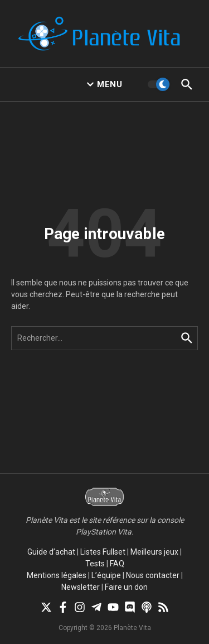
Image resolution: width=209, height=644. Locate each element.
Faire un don (126, 587)
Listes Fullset (103, 552)
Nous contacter (153, 575)
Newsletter (81, 587)
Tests (95, 564)
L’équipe (106, 575)
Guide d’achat (51, 552)
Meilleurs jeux (154, 552)
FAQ (117, 564)
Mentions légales (57, 575)
